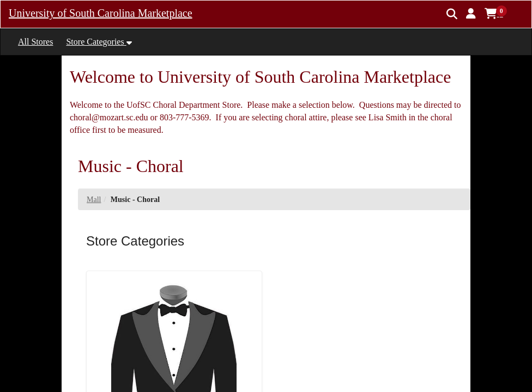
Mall (94, 200)
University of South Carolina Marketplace (101, 13)
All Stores (35, 42)
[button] (471, 14)
